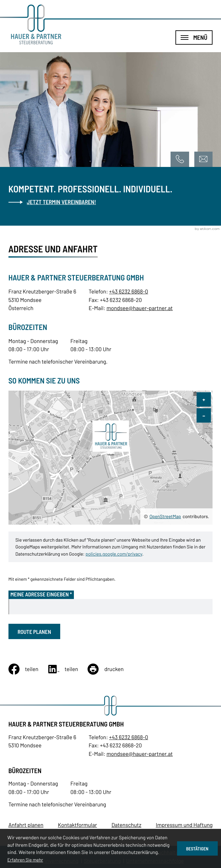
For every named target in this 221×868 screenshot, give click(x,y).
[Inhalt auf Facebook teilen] (28, 669)
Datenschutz (126, 825)
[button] (180, 159)
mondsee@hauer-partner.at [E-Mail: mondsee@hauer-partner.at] (140, 308)
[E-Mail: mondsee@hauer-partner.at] (204, 159)
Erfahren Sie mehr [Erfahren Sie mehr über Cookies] (25, 860)
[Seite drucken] (110, 669)
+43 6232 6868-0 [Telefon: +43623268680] (129, 292)
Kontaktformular (77, 825)
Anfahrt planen (26, 825)
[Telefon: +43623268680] (129, 737)
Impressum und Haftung (184, 825)
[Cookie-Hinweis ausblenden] (197, 848)
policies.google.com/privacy (114, 554)
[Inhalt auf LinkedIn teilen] (68, 669)
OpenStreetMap (165, 516)
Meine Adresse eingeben (41, 594)
